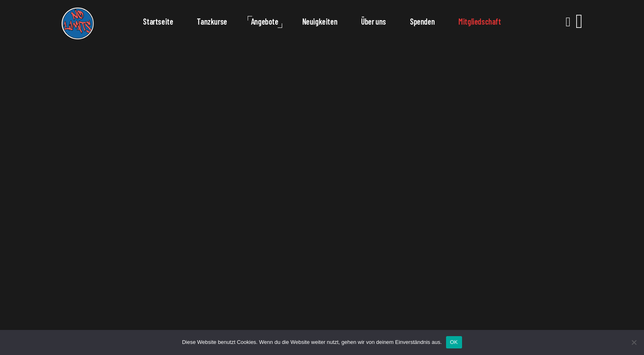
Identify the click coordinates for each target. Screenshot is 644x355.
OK (454, 342)
